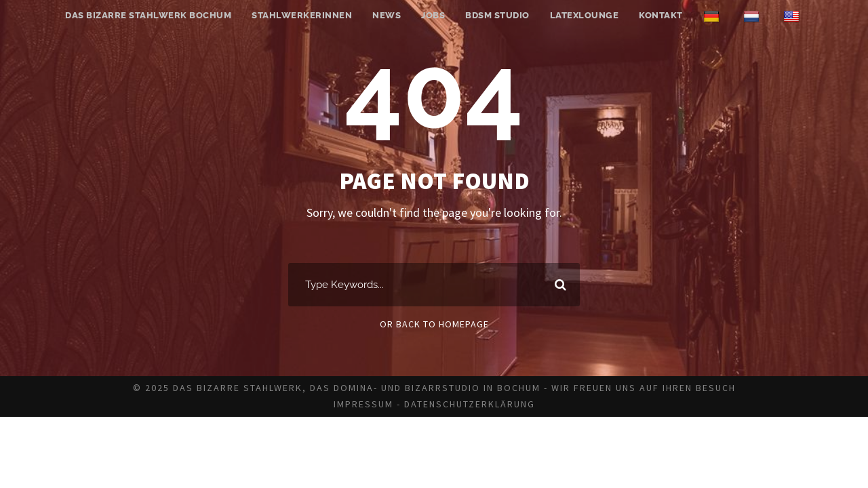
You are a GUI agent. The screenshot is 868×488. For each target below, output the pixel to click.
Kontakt (661, 15)
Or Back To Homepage (434, 324)
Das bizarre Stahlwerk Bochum (148, 15)
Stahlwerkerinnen (302, 15)
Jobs (433, 15)
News (387, 15)
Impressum (363, 404)
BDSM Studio (497, 15)
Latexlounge (585, 15)
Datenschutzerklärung (470, 404)
